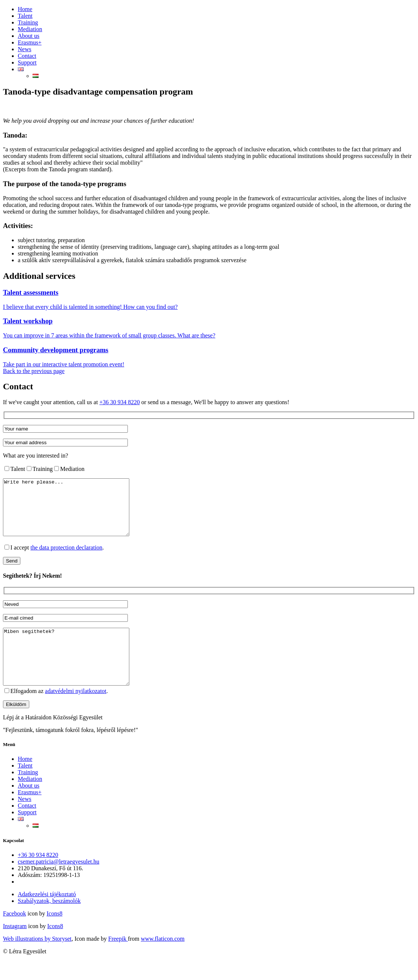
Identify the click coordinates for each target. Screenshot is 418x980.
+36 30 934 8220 (120, 402)
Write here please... (74, 513)
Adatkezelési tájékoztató (47, 916)
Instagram (15, 948)
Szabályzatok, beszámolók (49, 923)
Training (28, 22)
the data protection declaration (66, 559)
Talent (25, 16)
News (24, 49)
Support (27, 62)
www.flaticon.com (163, 961)
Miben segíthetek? (74, 673)
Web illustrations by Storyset (37, 961)
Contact (27, 56)
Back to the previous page (34, 371)
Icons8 (55, 936)
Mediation (30, 29)
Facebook (14, 936)
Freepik (118, 961)
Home (25, 9)
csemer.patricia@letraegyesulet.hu (59, 884)
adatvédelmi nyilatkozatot (76, 713)
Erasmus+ (30, 42)
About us (29, 36)
